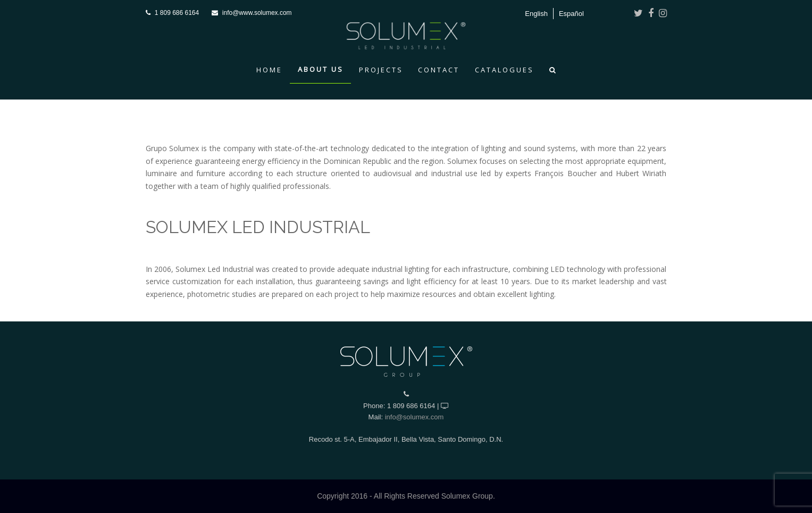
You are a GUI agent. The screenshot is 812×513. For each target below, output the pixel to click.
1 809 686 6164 (177, 13)
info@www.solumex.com (257, 13)
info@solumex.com (415, 417)
